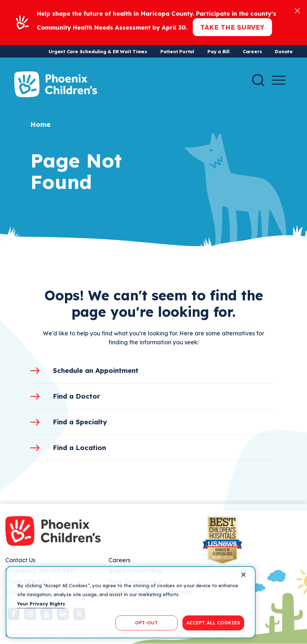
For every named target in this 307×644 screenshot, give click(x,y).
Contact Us (20, 560)
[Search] (258, 80)
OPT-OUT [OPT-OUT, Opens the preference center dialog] (146, 623)
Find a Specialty (80, 422)
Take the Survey (232, 27)
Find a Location (79, 448)
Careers (252, 51)
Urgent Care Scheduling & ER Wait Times (98, 51)
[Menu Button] (279, 80)
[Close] (297, 10)
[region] (131, 602)
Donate (284, 51)
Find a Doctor (76, 396)
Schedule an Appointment (96, 370)
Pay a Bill (218, 51)
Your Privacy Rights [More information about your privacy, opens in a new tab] (41, 604)
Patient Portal (177, 51)
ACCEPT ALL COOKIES (213, 623)
